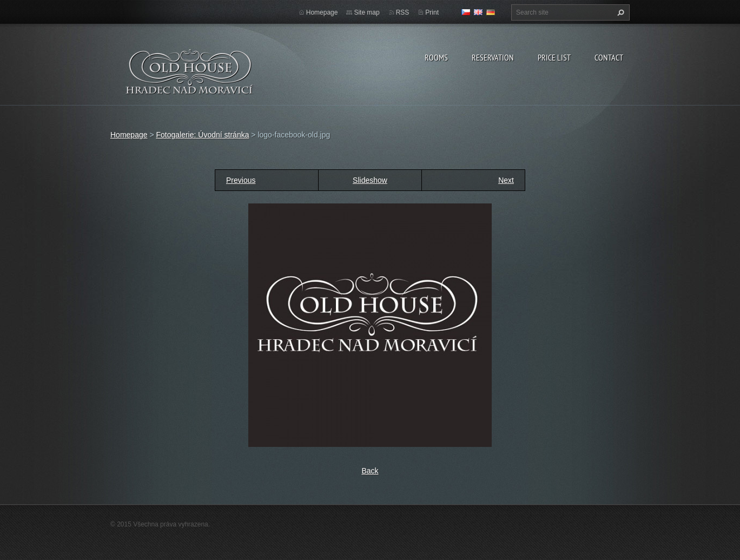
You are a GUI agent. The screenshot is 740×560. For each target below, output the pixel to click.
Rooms (436, 57)
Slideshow (370, 180)
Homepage (322, 12)
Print (432, 12)
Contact (609, 57)
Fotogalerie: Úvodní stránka (202, 135)
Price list (554, 57)
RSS (403, 12)
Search (619, 12)
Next (506, 180)
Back (370, 471)
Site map (366, 12)
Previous (241, 180)
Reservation (493, 57)
